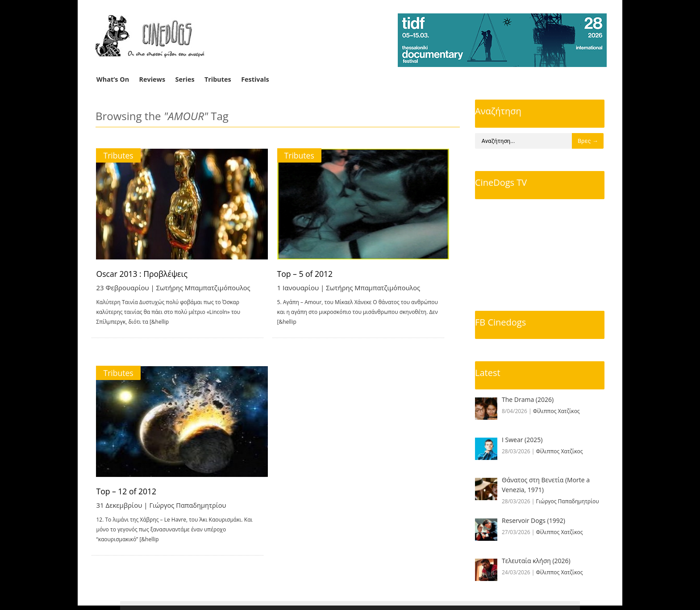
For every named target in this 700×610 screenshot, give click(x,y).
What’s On (113, 79)
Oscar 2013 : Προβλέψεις (143, 274)
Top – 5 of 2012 (317, 274)
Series (185, 79)
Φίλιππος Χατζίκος (556, 411)
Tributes (218, 79)
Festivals (255, 79)
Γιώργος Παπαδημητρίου (189, 507)
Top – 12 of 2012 (127, 493)
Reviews (152, 79)
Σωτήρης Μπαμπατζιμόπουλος (204, 288)
